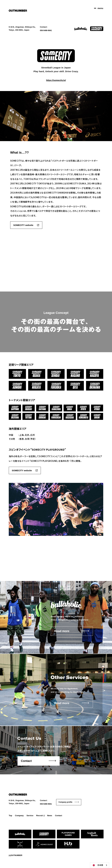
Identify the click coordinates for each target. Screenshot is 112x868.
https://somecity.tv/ (56, 80)
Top (10, 816)
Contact (26, 761)
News (50, 816)
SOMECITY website (23, 225)
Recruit (39, 816)
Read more (62, 631)
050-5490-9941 (46, 30)
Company (19, 816)
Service (30, 816)
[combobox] (100, 865)
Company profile (65, 802)
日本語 (97, 865)
